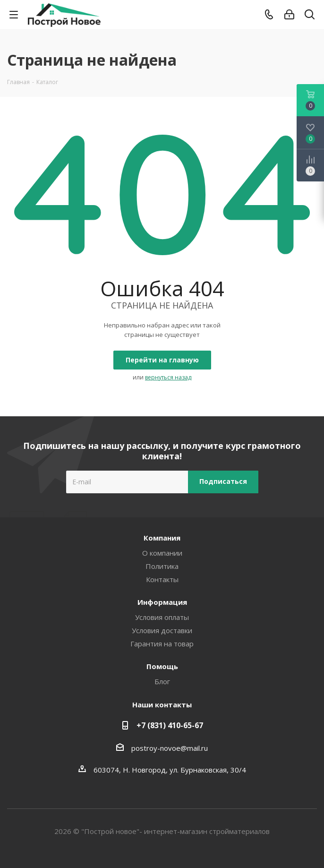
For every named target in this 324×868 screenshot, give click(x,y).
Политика (162, 566)
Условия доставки (162, 630)
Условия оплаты (162, 617)
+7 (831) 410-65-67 (170, 725)
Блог (162, 681)
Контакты (162, 579)
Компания (162, 538)
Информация (162, 602)
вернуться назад (168, 377)
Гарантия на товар (162, 644)
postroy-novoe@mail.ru (170, 748)
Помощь (162, 666)
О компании (162, 553)
